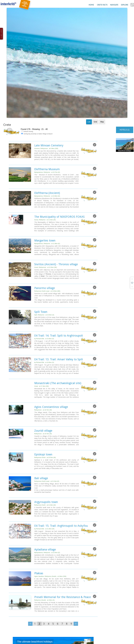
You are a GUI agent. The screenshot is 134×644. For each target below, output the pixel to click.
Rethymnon (43, 370)
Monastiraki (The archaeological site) (58, 343)
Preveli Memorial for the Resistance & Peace (63, 557)
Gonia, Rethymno (45, 180)
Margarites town (45, 200)
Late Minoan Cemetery (49, 105)
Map (102, 82)
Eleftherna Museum (47, 129)
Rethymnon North (45, 417)
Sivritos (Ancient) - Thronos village (56, 224)
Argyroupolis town (46, 462)
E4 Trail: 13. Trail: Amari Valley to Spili (59, 319)
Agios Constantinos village (51, 367)
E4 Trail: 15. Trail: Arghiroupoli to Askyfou (61, 485)
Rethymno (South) (44, 560)
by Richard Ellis (44, 298)
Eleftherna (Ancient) (47, 153)
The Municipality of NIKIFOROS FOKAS (59, 176)
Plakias (39, 533)
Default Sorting (27, 91)
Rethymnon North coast (47, 251)
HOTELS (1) (125, 90)
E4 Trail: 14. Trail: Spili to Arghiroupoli (59, 295)
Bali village (41, 438)
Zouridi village (43, 390)
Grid (95, 82)
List (89, 82)
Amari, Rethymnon (46, 227)
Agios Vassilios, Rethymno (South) (50, 536)
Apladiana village (45, 509)
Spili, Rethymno (44, 275)
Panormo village (45, 248)
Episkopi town (43, 414)
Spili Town (41, 272)
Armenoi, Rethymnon (46, 108)
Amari (42, 346)
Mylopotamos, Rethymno (47, 132)
